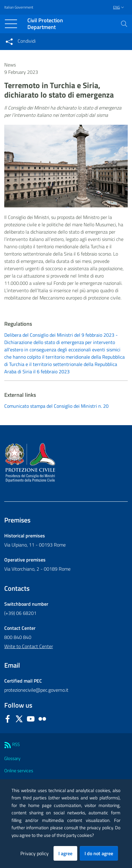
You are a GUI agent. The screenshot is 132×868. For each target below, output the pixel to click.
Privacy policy (35, 853)
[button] (124, 24)
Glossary (12, 758)
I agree (65, 853)
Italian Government (19, 7)
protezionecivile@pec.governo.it (36, 690)
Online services (19, 771)
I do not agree (99, 853)
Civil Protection (45, 24)
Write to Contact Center (29, 646)
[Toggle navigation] (11, 24)
